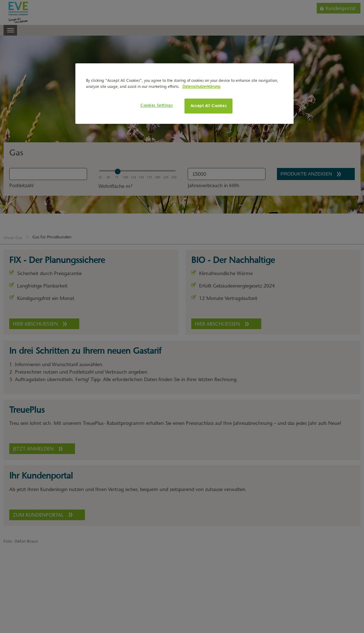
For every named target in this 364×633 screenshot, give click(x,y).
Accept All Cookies (208, 106)
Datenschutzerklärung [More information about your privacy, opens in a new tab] (201, 86)
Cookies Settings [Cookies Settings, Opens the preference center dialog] (156, 105)
